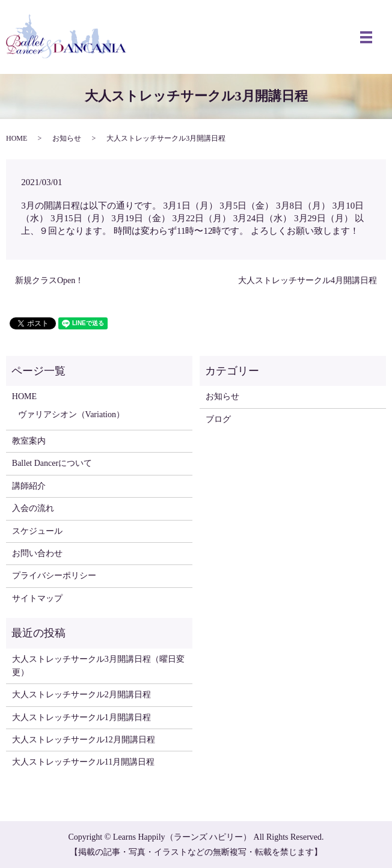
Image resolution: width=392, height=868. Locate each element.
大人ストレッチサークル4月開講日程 (308, 280)
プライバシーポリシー (54, 576)
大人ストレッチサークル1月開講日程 (81, 717)
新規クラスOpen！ (49, 280)
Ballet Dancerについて (52, 463)
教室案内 (29, 441)
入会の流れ (33, 508)
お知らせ (67, 138)
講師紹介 (29, 486)
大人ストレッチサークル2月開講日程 (81, 695)
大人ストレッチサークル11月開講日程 (83, 762)
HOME (17, 138)
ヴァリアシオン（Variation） (71, 414)
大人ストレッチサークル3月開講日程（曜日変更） (98, 666)
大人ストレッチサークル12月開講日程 (84, 740)
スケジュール (37, 531)
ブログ (218, 419)
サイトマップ (37, 598)
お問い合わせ (37, 553)
